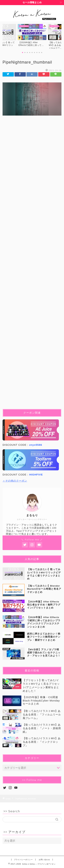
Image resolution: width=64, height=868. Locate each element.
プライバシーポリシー (23, 860)
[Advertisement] (32, 265)
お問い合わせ (44, 860)
